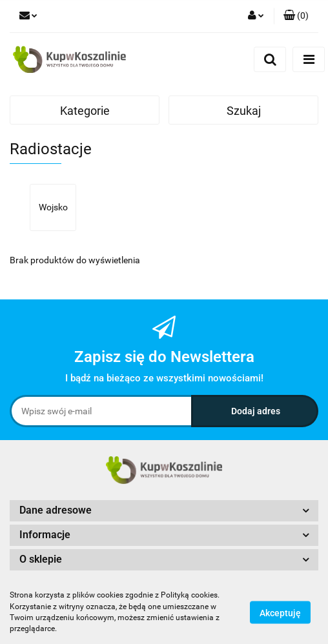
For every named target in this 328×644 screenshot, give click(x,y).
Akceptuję (280, 612)
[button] (296, 16)
